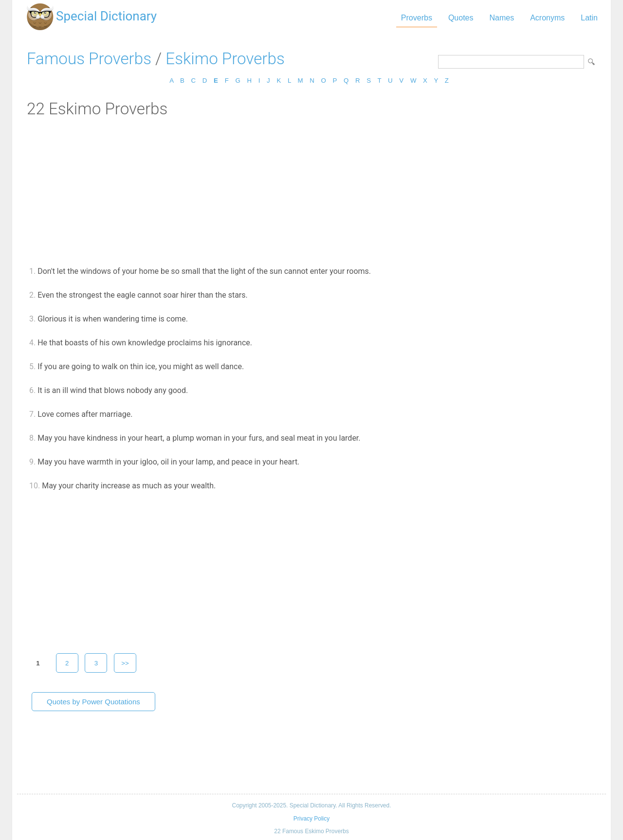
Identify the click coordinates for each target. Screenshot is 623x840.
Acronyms (547, 18)
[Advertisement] (311, 191)
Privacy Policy (311, 819)
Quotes (461, 18)
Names (502, 18)
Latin (589, 18)
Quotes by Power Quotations (93, 702)
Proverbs (417, 18)
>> (125, 663)
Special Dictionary (106, 16)
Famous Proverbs (89, 59)
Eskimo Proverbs (225, 59)
